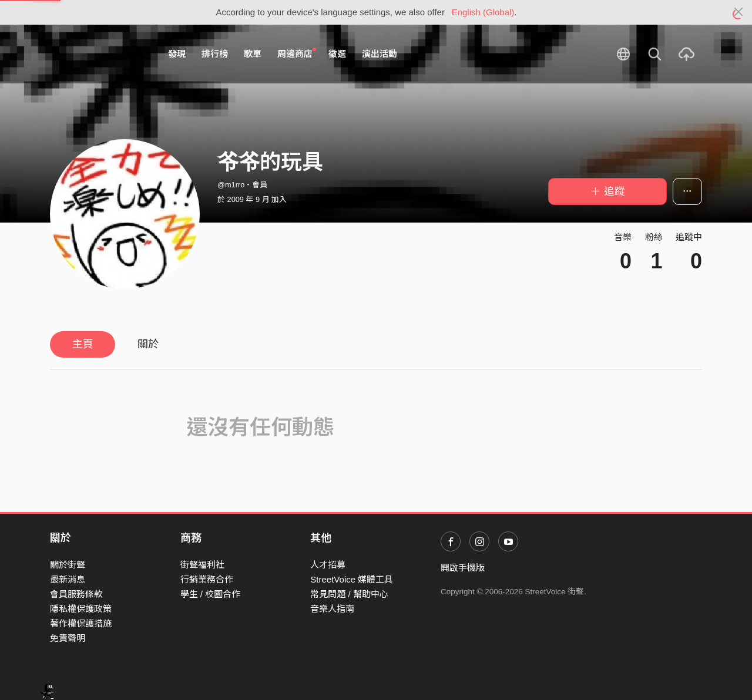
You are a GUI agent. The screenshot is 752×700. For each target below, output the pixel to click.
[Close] (739, 12)
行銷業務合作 (207, 579)
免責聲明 (68, 638)
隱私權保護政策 (81, 609)
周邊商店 (297, 53)
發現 (177, 54)
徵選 (337, 54)
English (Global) (483, 12)
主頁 (83, 344)
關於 (148, 344)
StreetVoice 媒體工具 (352, 579)
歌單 (253, 54)
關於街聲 (68, 565)
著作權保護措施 (81, 623)
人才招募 (328, 565)
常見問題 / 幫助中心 (349, 594)
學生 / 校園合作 (211, 594)
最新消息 (68, 579)
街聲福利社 (202, 565)
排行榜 (215, 54)
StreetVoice (98, 54)
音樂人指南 (332, 609)
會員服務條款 (76, 594)
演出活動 (380, 54)
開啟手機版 (463, 568)
